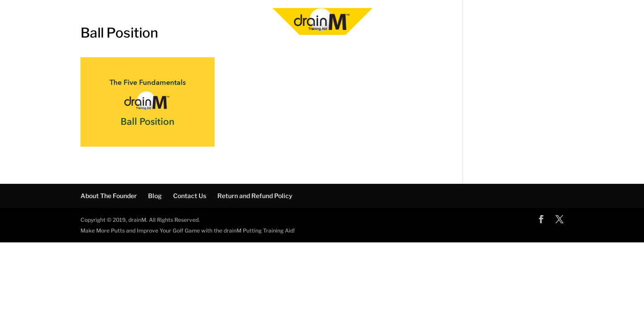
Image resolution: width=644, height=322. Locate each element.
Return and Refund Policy (255, 196)
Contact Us (190, 196)
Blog (155, 196)
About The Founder (109, 196)
